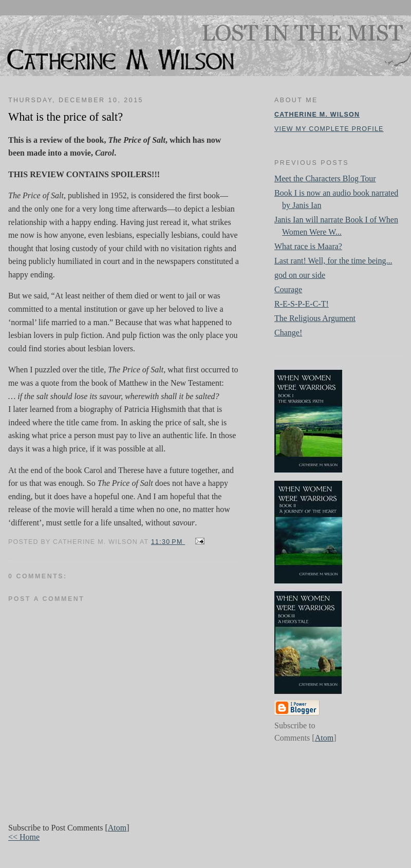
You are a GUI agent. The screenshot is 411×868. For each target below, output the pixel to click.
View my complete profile (329, 129)
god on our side (300, 275)
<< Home (24, 837)
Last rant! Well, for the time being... (333, 261)
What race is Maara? (308, 246)
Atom (117, 828)
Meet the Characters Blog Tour (325, 178)
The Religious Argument (315, 318)
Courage (288, 289)
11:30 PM (168, 542)
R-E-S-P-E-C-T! (302, 304)
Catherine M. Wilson (317, 115)
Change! (288, 333)
